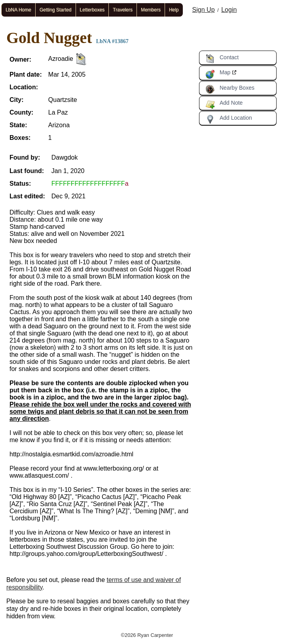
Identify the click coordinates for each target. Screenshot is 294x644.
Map (218, 74)
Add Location (229, 119)
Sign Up (204, 10)
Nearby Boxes (230, 89)
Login (229, 10)
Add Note (224, 104)
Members (151, 10)
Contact (222, 59)
